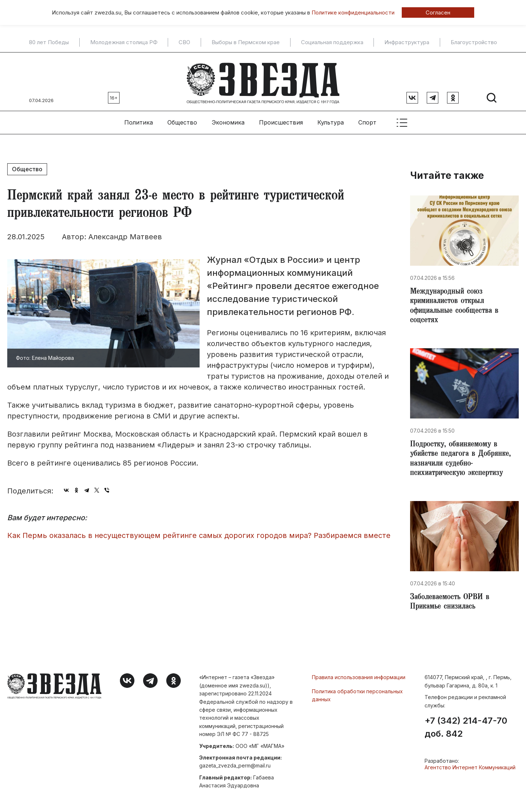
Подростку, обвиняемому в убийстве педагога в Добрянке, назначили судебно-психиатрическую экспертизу (463, 460)
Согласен (438, 12)
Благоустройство (474, 42)
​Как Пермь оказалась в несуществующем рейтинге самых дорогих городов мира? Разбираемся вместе (199, 533)
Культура (331, 120)
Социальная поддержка (332, 42)
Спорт (367, 120)
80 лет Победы (49, 42)
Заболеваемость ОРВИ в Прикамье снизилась (452, 605)
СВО (184, 42)
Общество (182, 120)
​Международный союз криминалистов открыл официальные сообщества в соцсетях (457, 305)
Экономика (228, 120)
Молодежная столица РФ (124, 42)
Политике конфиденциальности (353, 12)
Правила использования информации (359, 680)
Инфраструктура (407, 42)
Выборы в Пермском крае (246, 42)
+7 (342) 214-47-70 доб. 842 (466, 730)
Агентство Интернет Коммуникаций (470, 770)
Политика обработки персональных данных (357, 698)
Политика (139, 120)
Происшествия (281, 120)
